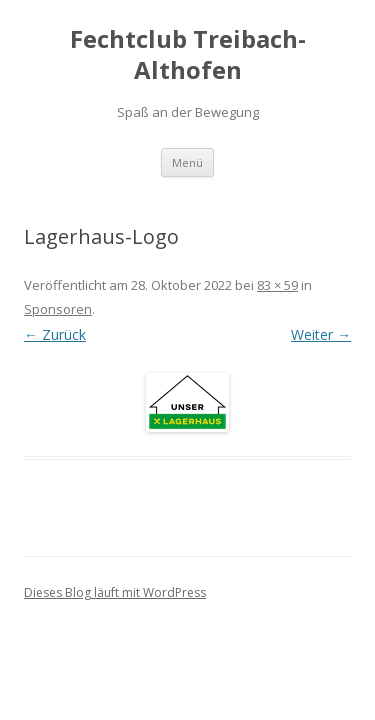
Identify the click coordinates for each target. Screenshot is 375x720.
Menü (187, 162)
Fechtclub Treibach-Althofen (188, 55)
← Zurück (55, 334)
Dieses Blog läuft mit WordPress (115, 592)
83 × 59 (277, 285)
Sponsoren (58, 309)
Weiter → (321, 334)
